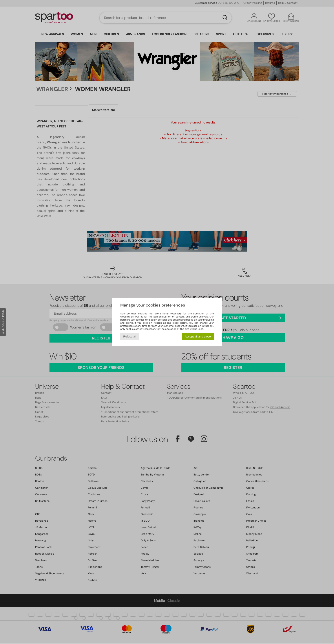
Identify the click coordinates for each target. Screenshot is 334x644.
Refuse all (130, 337)
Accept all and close (198, 337)
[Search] (225, 18)
